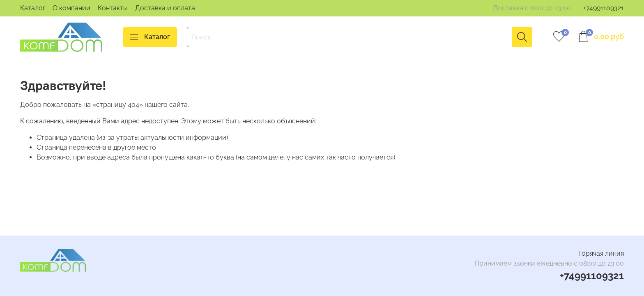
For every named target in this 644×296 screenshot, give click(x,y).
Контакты (113, 8)
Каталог (33, 8)
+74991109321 (604, 8)
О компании (71, 8)
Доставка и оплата (165, 8)
